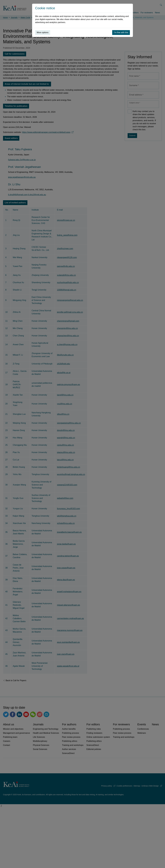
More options (43, 32)
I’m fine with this (121, 32)
